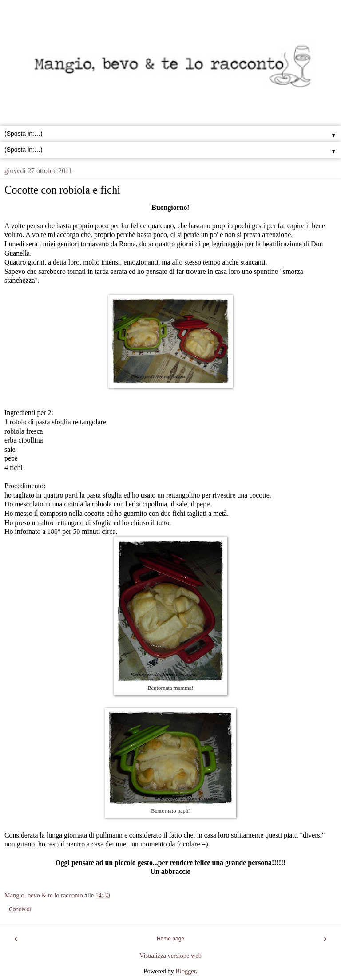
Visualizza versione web (170, 956)
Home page (170, 939)
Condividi (20, 909)
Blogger (186, 971)
